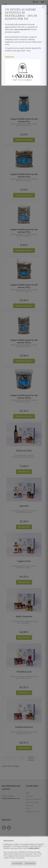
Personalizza (30, 863)
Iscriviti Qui (10, 57)
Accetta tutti (17, 863)
